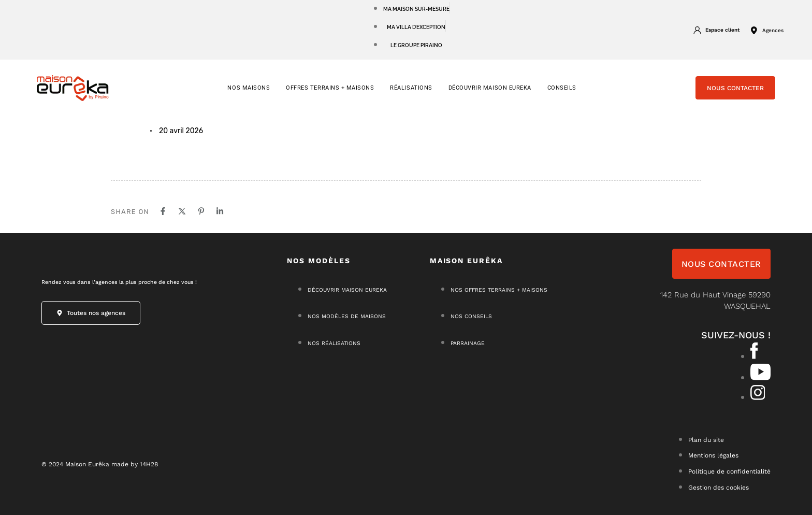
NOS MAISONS (249, 88)
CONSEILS (562, 88)
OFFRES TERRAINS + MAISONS (330, 88)
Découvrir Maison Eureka (490, 88)
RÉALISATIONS (411, 88)
